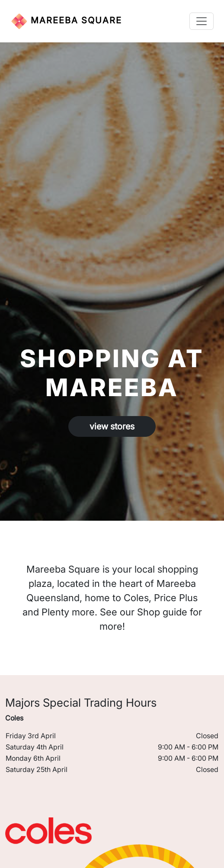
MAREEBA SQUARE (66, 21)
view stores (112, 426)
